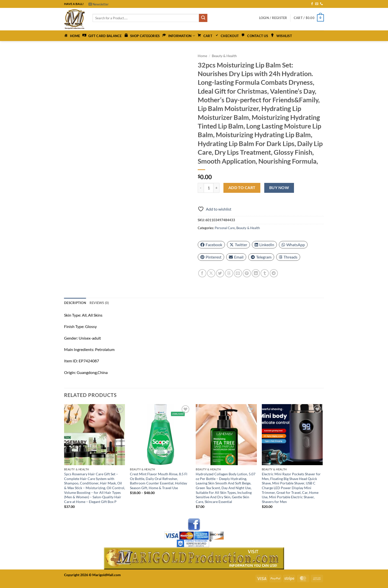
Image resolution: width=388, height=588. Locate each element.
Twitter (238, 245)
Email (236, 257)
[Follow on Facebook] (312, 4)
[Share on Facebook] (202, 273)
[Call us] (321, 4)
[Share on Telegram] (274, 273)
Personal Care (225, 228)
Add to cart (242, 188)
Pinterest (211, 257)
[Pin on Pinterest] (247, 273)
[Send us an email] (317, 4)
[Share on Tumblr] (265, 273)
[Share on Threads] (229, 273)
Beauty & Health (224, 56)
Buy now (279, 188)
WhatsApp (293, 245)
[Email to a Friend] (238, 273)
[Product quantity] (209, 188)
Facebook (211, 245)
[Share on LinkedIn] (256, 273)
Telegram (261, 257)
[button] (99, 4)
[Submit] (203, 18)
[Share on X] (211, 273)
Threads (288, 257)
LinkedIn (264, 245)
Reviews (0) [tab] (99, 303)
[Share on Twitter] (220, 273)
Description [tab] (75, 303)
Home (202, 56)
